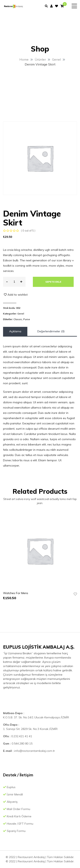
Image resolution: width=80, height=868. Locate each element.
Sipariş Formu (14, 831)
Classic (18, 319)
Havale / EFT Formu (18, 824)
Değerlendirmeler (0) (51, 331)
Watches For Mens (16, 593)
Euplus (9, 787)
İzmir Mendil (13, 794)
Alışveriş (10, 802)
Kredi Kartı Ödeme (17, 816)
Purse (27, 319)
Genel (21, 314)
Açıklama (15, 331)
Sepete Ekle (53, 282)
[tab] (15, 331)
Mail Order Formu (17, 809)
